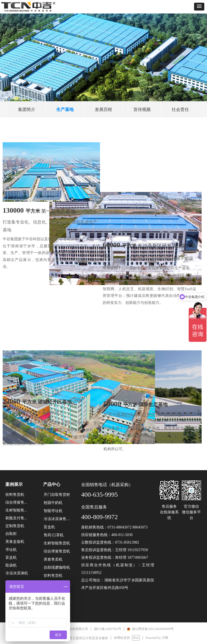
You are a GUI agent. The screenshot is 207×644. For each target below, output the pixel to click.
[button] (199, 7)
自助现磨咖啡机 (57, 567)
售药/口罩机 (54, 535)
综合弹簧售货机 (57, 551)
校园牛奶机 (53, 503)
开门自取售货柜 (57, 495)
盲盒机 (49, 527)
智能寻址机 (53, 511)
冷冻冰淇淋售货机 (59, 519)
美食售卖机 (53, 559)
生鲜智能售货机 (57, 543)
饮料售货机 (53, 576)
